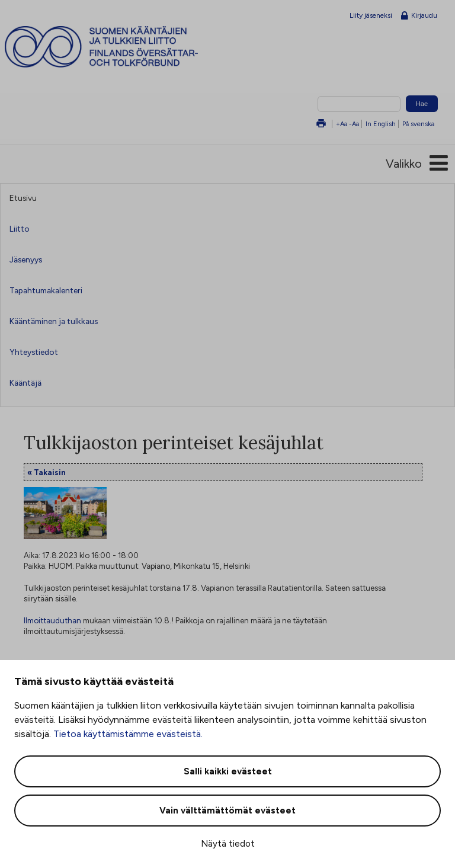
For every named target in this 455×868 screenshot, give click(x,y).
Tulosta (321, 124)
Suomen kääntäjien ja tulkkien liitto (123, 47)
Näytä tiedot (228, 844)
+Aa (342, 124)
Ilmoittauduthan (52, 620)
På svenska (418, 124)
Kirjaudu (419, 16)
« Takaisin (47, 472)
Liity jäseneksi (371, 15)
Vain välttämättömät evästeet (227, 811)
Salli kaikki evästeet (228, 771)
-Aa (354, 124)
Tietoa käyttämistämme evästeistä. (128, 734)
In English (381, 124)
